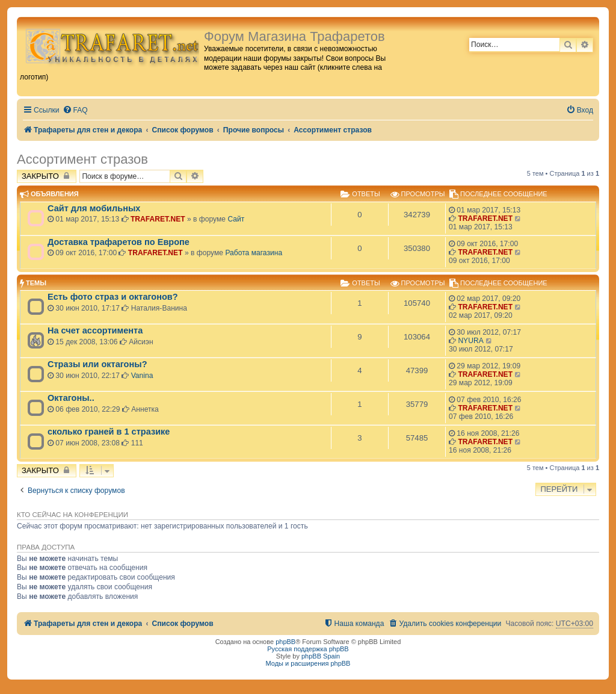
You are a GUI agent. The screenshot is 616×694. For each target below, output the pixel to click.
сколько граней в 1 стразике (109, 432)
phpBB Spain (321, 656)
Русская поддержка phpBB (308, 649)
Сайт (236, 219)
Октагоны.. (71, 398)
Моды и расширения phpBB (308, 663)
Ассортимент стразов (82, 159)
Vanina (142, 376)
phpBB (285, 642)
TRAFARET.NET (158, 219)
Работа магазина (254, 253)
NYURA (470, 341)
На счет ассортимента (95, 330)
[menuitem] (75, 110)
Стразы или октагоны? (97, 364)
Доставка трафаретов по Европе (119, 242)
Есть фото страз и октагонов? (113, 297)
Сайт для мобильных (94, 208)
